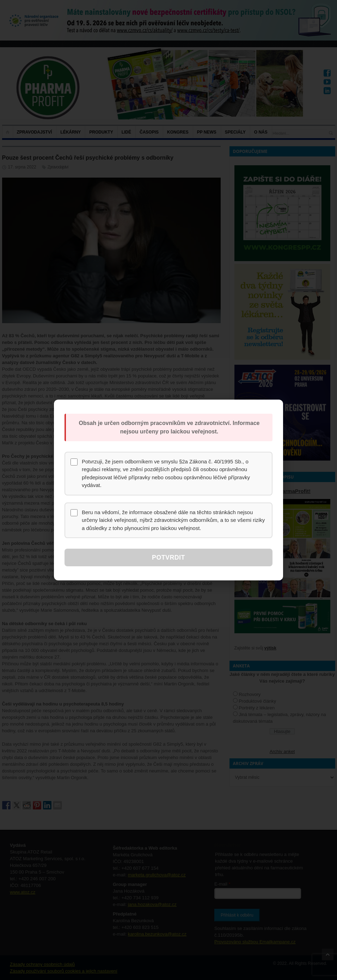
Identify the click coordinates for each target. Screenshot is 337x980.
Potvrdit (168, 557)
